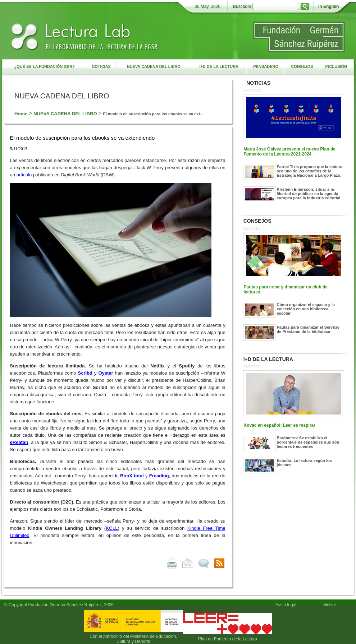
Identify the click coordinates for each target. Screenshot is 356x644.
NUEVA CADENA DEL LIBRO (65, 114)
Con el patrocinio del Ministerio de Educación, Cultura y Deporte (133, 639)
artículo (24, 175)
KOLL (112, 528)
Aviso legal (286, 605)
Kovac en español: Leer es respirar (280, 425)
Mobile (331, 605)
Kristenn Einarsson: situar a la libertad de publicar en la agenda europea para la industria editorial (309, 194)
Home (21, 114)
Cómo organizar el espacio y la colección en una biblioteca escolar (306, 309)
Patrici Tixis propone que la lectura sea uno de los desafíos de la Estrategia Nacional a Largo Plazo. (310, 171)
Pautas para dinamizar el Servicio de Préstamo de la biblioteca (308, 329)
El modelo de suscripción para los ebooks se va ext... (153, 114)
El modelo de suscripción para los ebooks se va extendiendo (83, 138)
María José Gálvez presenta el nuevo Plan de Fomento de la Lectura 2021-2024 (290, 152)
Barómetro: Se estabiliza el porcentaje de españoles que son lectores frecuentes (308, 442)
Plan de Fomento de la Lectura (228, 639)
